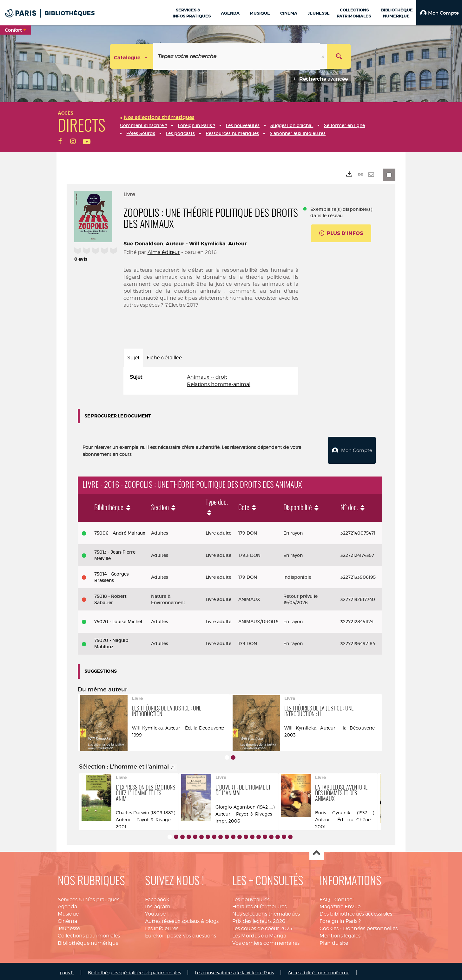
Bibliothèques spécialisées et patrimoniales (134, 970)
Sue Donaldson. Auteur (154, 244)
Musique (68, 911)
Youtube (155, 911)
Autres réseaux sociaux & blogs (182, 919)
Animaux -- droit (207, 377)
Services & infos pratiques (89, 897)
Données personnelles (370, 926)
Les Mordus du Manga (259, 933)
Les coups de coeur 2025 (262, 926)
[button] (439, 13)
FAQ (325, 897)
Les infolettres (162, 926)
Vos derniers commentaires (266, 940)
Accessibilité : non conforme (319, 970)
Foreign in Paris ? (340, 919)
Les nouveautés (251, 897)
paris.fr (67, 970)
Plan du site (334, 940)
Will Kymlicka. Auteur (218, 244)
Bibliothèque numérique (88, 940)
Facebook (157, 897)
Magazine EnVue (340, 904)
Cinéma (67, 919)
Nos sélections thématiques (266, 911)
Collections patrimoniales (89, 933)
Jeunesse (69, 926)
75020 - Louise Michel (118, 619)
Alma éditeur (164, 252)
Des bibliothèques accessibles (356, 911)
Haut (317, 851)
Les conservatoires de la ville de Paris (234, 970)
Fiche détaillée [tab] (164, 358)
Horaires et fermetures (259, 904)
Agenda (67, 904)
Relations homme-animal (219, 384)
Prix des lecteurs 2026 (259, 919)
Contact (344, 897)
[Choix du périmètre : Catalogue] (132, 56)
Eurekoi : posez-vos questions (181, 933)
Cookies (329, 926)
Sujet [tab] (133, 358)
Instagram (158, 904)
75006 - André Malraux (120, 530)
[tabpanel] (211, 381)
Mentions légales (340, 933)
